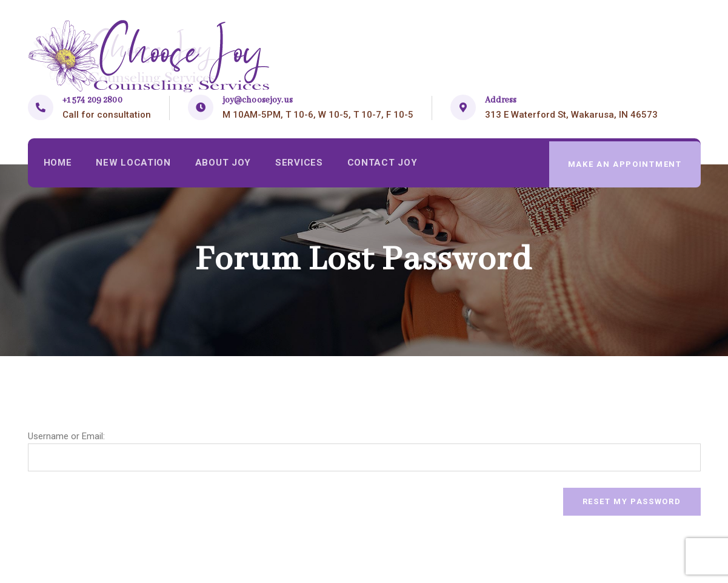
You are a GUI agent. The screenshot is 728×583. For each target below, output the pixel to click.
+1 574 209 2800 (92, 100)
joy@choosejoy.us (258, 100)
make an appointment (624, 164)
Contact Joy (387, 164)
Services (302, 164)
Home (58, 164)
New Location (135, 164)
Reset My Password (632, 501)
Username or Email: (66, 436)
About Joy (225, 164)
